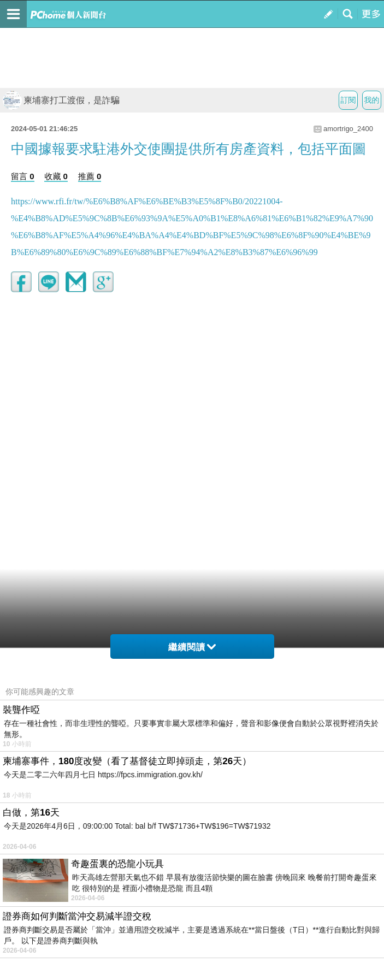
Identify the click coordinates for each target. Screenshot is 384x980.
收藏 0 (56, 176)
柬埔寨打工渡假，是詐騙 (61, 100)
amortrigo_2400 (348, 129)
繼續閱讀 (192, 647)
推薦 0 (90, 176)
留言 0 (23, 176)
